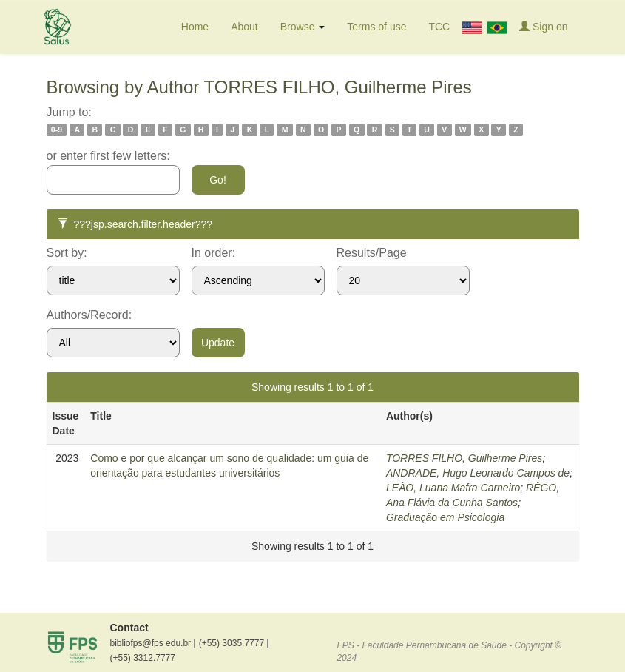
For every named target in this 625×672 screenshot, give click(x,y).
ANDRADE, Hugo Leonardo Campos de (478, 473)
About (244, 27)
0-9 (57, 130)
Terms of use (376, 27)
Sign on (543, 26)
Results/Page (372, 253)
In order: (214, 253)
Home (195, 27)
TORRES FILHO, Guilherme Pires (464, 458)
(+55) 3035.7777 (234, 643)
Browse (303, 27)
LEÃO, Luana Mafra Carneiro (453, 488)
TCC (439, 27)
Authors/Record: (89, 315)
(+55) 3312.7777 (143, 658)
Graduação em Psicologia (445, 517)
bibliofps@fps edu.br (153, 643)
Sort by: (67, 253)
